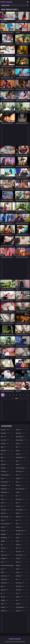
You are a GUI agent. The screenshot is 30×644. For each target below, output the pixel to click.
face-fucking (6, 517)
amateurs (5, 433)
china (4, 478)
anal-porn (5, 440)
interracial (5, 583)
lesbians (4, 611)
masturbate (20, 437)
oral (18, 475)
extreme (4, 513)
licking (19, 430)
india (4, 569)
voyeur (19, 572)
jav (3, 593)
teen (19, 548)
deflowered (5, 492)
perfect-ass (20, 499)
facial (4, 520)
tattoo (19, 541)
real (18, 503)
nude (19, 464)
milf (19, 447)
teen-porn (20, 551)
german (5, 548)
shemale (20, 534)
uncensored (21, 555)
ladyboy (5, 600)
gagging (4, 534)
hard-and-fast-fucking (7, 566)
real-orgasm (21, 510)
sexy (18, 524)
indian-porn (6, 576)
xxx (18, 600)
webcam (19, 576)
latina (4, 604)
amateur (5, 430)
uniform (19, 558)
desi (3, 496)
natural (19, 454)
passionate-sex (21, 489)
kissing (4, 597)
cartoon (4, 464)
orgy (19, 482)
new (18, 461)
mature (19, 444)
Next (17, 398)
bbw (3, 457)
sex (18, 520)
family (4, 527)
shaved (19, 527)
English (28, 2)
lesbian (4, 607)
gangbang (5, 538)
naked (19, 450)
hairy (4, 551)
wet (18, 579)
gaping (4, 541)
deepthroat (5, 485)
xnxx (18, 593)
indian (4, 572)
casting (4, 468)
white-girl (20, 586)
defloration (5, 489)
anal (4, 437)
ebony (4, 499)
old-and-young (21, 468)
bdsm (4, 461)
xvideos (19, 597)
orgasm (19, 478)
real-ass (20, 506)
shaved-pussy (21, 531)
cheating (5, 471)
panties (19, 485)
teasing (19, 545)
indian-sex (5, 579)
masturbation (21, 440)
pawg (18, 492)
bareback (5, 450)
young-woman (21, 607)
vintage (19, 565)
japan (4, 586)
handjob (5, 558)
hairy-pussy (6, 555)
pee (18, 496)
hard (4, 562)
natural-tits (20, 457)
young (19, 604)
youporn (20, 611)
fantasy (4, 531)
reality (19, 513)
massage (20, 433)
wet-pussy (20, 583)
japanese (5, 590)
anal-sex (5, 444)
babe (4, 447)
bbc (3, 454)
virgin (19, 569)
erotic (4, 503)
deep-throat (6, 482)
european (5, 510)
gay (3, 545)
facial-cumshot (7, 524)
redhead (20, 517)
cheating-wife (6, 475)
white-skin (20, 590)
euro (4, 506)
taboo (19, 538)
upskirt (19, 562)
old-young (20, 471)
